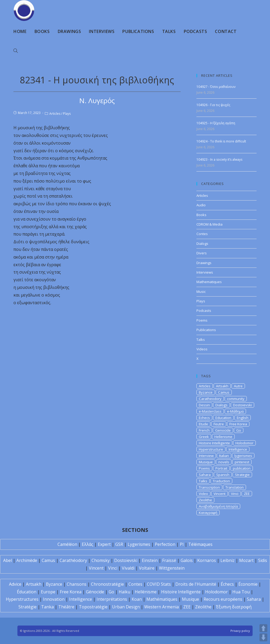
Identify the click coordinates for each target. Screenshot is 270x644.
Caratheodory (210, 399)
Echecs (204, 418)
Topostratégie (93, 607)
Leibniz (228, 560)
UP (263, 628)
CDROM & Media (209, 224)
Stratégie (28, 607)
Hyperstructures (22, 599)
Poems (202, 320)
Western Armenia (161, 607)
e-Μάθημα (235, 411)
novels (224, 462)
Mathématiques (162, 599)
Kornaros (207, 560)
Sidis (263, 560)
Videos (202, 349)
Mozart (246, 560)
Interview (206, 456)
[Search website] (16, 51)
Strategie (242, 475)
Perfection (165, 544)
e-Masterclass (210, 411)
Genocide (223, 430)
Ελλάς (88, 544)
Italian (224, 456)
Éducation (27, 592)
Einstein (150, 560)
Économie (248, 584)
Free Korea (238, 424)
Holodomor (244, 443)
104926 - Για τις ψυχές (213, 105)
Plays (67, 114)
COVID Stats (159, 584)
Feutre (219, 424)
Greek (204, 437)
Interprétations (112, 599)
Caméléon (67, 544)
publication (242, 468)
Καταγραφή (208, 513)
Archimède (27, 560)
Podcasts (204, 311)
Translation (235, 487)
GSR (119, 544)
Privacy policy (240, 631)
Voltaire (147, 568)
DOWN (263, 637)
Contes (202, 234)
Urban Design (126, 607)
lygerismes (243, 456)
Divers (202, 253)
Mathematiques (209, 282)
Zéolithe (203, 607)
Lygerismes (139, 544)
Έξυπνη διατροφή (234, 607)
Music (201, 292)
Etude (203, 424)
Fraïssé (169, 560)
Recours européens (223, 599)
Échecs (227, 584)
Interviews (205, 272)
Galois (187, 560)
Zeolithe (205, 500)
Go (239, 430)
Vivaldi (128, 568)
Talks (201, 340)
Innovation (54, 599)
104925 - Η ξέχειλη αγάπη (216, 123)
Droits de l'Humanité (196, 584)
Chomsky (101, 560)
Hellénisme (146, 592)
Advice (15, 584)
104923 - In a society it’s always (219, 159)
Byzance (206, 392)
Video (203, 494)
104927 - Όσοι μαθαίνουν (216, 87)
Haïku (124, 592)
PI (182, 544)
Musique (206, 462)
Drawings (204, 263)
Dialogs (202, 244)
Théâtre (66, 607)
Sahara (205, 475)
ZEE (247, 494)
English (243, 418)
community (236, 399)
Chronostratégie (107, 584)
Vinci (235, 494)
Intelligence (238, 449)
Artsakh (222, 386)
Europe (48, 592)
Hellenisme (223, 437)
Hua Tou (241, 592)
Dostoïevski (126, 560)
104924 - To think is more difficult (221, 141)
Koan (137, 599)
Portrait (221, 468)
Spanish (223, 475)
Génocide (95, 592)
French (204, 430)
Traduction (221, 481)
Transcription (209, 487)
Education (223, 418)
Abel (8, 560)
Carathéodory (73, 560)
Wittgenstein (172, 568)
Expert (104, 544)
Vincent (220, 494)
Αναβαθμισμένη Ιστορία (218, 506)
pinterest (242, 462)
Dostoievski (242, 405)
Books (201, 215)
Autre (238, 386)
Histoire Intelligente (214, 443)
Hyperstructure (211, 449)
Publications (206, 330)
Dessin (204, 405)
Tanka (47, 607)
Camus (224, 392)
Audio (201, 205)
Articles (55, 114)
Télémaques (200, 544)
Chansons (77, 584)
